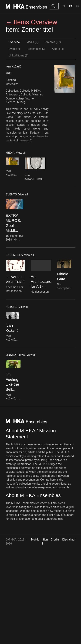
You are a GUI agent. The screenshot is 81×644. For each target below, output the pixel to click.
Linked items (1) (18, 56)
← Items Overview (31, 22)
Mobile (35, 540)
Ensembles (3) (37, 49)
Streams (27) (53, 42)
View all (21, 153)
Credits (55, 540)
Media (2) (32, 42)
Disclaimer (69, 540)
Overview (14, 42)
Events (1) (15, 49)
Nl (65, 6)
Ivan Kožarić (13, 67)
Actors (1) (58, 49)
